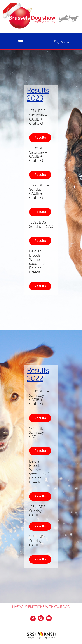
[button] (20, 41)
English (62, 42)
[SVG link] (41, 16)
